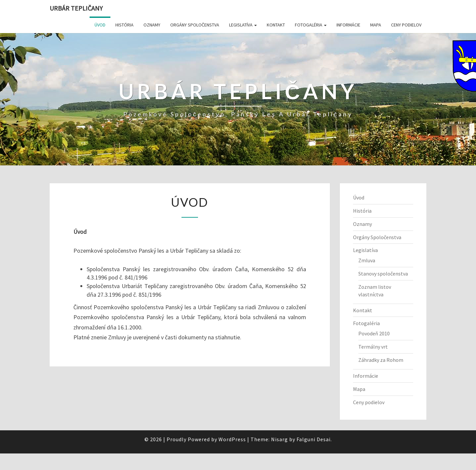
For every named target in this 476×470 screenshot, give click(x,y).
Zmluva (367, 260)
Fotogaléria (311, 25)
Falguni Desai (314, 439)
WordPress (232, 439)
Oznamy (152, 25)
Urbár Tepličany (76, 8)
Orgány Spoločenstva (195, 25)
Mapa (376, 25)
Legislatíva (243, 25)
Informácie (348, 25)
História (124, 25)
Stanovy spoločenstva (383, 274)
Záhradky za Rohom (381, 360)
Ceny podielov (406, 25)
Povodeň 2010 (374, 333)
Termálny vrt (373, 347)
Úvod (100, 25)
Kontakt (276, 25)
